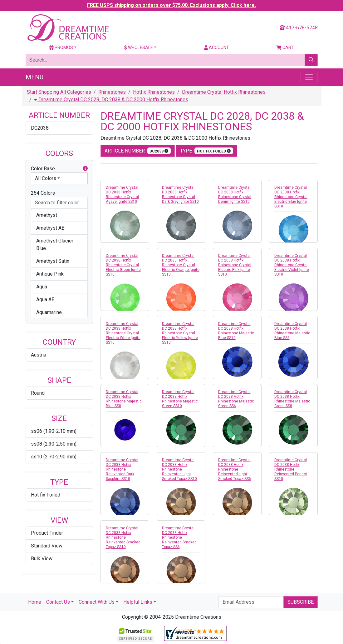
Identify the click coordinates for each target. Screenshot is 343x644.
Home (35, 602)
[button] (85, 169)
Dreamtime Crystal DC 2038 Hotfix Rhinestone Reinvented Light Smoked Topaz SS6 (235, 469)
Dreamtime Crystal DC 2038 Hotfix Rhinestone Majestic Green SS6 (236, 399)
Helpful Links (138, 602)
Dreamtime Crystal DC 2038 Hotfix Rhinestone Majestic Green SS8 (292, 399)
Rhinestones (112, 92)
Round (38, 393)
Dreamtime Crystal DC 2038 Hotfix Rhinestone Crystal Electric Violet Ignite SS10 (292, 265)
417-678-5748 (299, 28)
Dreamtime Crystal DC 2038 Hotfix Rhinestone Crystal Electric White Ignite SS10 (123, 333)
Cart (285, 47)
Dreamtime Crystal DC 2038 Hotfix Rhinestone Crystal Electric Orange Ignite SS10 (181, 265)
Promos (61, 47)
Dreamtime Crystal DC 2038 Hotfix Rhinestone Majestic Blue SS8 (124, 399)
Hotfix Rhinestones (154, 92)
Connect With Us (97, 602)
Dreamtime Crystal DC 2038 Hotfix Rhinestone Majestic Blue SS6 (292, 331)
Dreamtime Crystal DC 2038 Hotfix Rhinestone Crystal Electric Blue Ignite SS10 (291, 197)
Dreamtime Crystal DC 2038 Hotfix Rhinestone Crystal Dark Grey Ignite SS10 (180, 195)
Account (217, 47)
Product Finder (47, 533)
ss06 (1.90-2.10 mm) (54, 431)
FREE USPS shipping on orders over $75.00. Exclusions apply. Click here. (171, 5)
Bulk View (42, 559)
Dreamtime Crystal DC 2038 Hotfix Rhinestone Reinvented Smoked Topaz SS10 (123, 537)
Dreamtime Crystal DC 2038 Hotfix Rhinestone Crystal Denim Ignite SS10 (235, 195)
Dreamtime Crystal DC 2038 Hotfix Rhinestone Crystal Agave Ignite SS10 (122, 195)
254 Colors (43, 193)
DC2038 (40, 128)
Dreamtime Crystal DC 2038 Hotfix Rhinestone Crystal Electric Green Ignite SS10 (123, 265)
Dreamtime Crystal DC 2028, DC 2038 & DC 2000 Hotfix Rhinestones (111, 100)
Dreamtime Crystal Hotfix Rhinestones (224, 92)
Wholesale (139, 47)
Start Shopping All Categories (59, 92)
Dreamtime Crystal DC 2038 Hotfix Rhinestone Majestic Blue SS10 (236, 331)
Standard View (47, 546)
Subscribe (301, 602)
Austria (39, 355)
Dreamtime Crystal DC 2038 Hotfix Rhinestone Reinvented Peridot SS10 (291, 469)
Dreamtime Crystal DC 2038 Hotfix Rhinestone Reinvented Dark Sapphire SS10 (122, 469)
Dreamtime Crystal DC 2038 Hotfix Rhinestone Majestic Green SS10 (180, 399)
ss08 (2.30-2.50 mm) (54, 444)
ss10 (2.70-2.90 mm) (54, 457)
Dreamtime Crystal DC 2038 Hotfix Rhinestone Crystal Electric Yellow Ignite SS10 (180, 333)
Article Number (138, 151)
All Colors (46, 178)
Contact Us (58, 602)
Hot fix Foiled (46, 495)
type (207, 151)
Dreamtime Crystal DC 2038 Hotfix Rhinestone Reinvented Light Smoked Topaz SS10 (179, 469)
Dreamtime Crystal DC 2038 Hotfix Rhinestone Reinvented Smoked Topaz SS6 (179, 537)
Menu (34, 77)
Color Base (59, 169)
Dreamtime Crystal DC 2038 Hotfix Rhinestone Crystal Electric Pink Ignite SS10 (235, 265)
